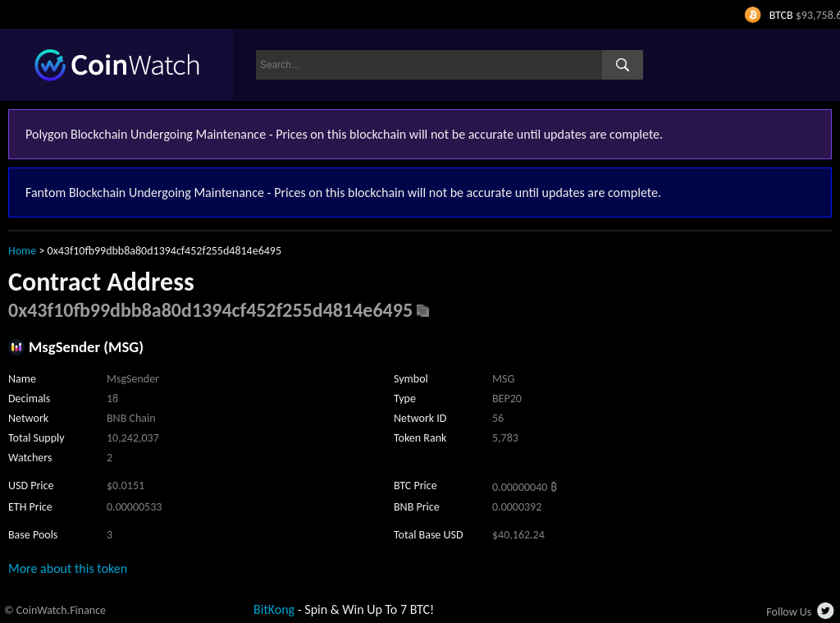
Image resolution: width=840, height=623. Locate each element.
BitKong (274, 609)
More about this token (68, 568)
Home (22, 251)
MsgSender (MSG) (86, 347)
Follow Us (789, 612)
